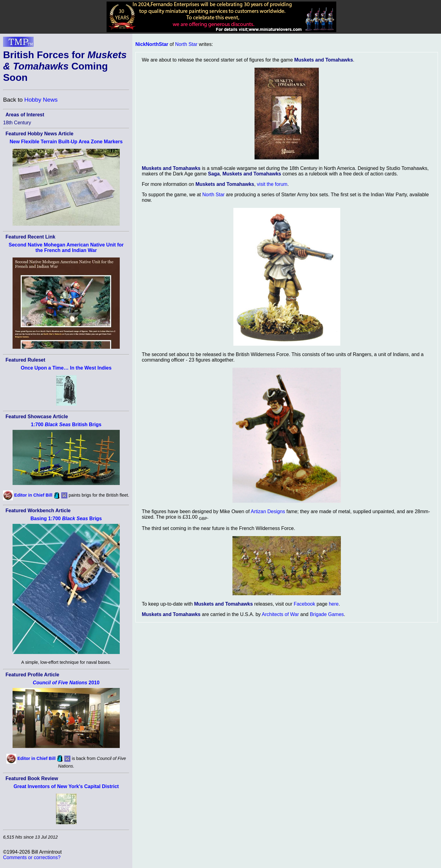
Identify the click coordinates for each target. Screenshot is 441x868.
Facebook (304, 604)
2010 (66, 683)
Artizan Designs (268, 511)
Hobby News (41, 100)
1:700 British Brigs (66, 425)
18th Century (17, 123)
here (334, 604)
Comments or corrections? (32, 857)
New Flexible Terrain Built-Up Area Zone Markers (66, 142)
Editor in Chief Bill (33, 495)
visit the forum (272, 184)
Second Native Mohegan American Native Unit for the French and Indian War (66, 248)
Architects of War (280, 614)
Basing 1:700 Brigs (66, 519)
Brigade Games (327, 614)
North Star (186, 44)
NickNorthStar (152, 44)
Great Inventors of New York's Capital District (66, 786)
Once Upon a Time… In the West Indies (66, 368)
